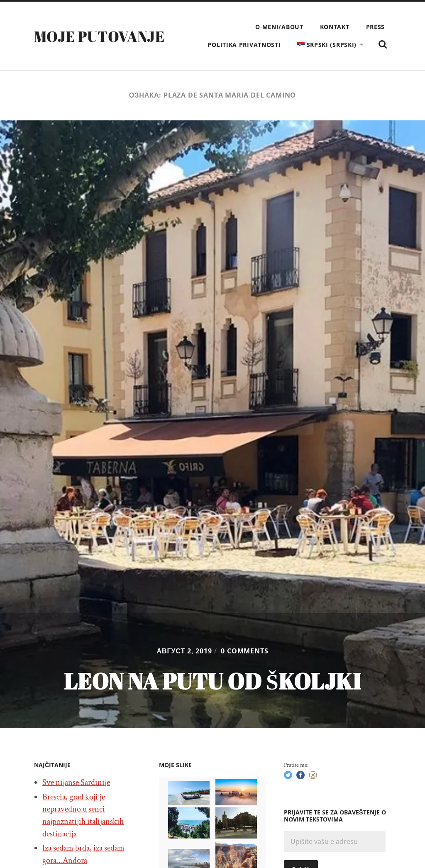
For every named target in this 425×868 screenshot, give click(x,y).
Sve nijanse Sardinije (76, 782)
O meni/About (279, 27)
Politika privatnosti (244, 45)
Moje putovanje (99, 36)
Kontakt (335, 27)
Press (376, 27)
